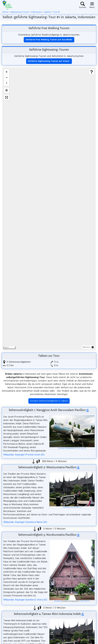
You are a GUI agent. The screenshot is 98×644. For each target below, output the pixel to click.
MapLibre (86, 347)
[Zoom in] (6, 72)
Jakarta (47, 12)
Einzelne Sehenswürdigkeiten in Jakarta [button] (49, 401)
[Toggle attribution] (93, 347)
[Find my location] (6, 90)
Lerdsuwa (66, 507)
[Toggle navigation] (92, 5)
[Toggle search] (83, 5)
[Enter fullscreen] (6, 97)
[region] (49, 209)
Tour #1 (56, 12)
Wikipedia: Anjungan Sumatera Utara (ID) (25, 600)
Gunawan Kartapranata (66, 448)
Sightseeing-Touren (20, 12)
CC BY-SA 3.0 (81, 448)
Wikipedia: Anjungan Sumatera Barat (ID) (25, 522)
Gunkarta (58, 601)
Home (5, 12)
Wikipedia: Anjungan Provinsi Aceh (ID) (24, 455)
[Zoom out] (6, 77)
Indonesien (36, 12)
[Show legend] (92, 72)
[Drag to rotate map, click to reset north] (6, 83)
